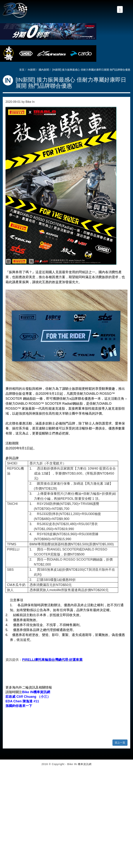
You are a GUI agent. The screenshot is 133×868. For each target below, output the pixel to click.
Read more (8, 807)
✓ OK (92, 866)
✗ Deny (4, 782)
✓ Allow (4, 778)
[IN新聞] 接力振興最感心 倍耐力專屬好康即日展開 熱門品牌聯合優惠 (91, 70)
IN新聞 (32, 70)
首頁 (22, 70)
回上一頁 (120, 743)
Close (3, 771)
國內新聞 (44, 70)
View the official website (30, 807)
